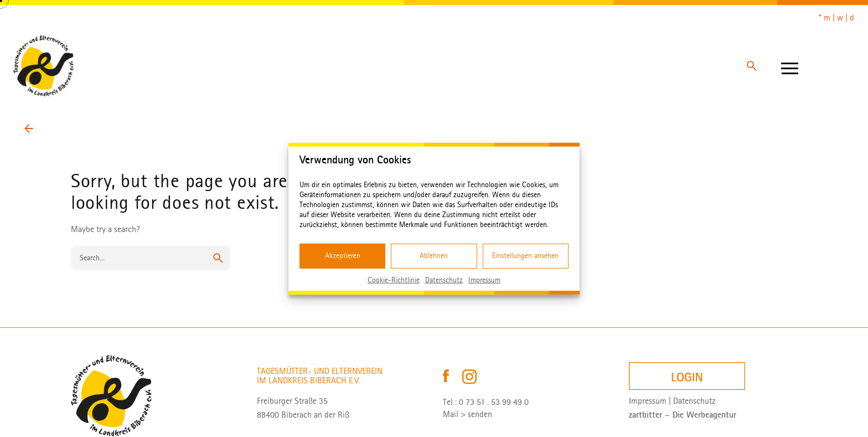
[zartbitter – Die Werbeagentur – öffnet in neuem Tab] (683, 415)
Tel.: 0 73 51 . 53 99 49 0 (486, 402)
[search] (218, 258)
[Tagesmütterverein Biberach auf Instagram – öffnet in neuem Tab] (469, 376)
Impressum (484, 279)
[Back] (29, 128)
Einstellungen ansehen (525, 256)
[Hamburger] (789, 66)
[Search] (752, 66)
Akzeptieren (343, 256)
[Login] (687, 376)
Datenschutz (444, 279)
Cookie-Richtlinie (394, 279)
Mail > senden (467, 414)
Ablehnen (434, 256)
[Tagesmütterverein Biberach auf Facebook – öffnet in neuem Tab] (447, 376)
